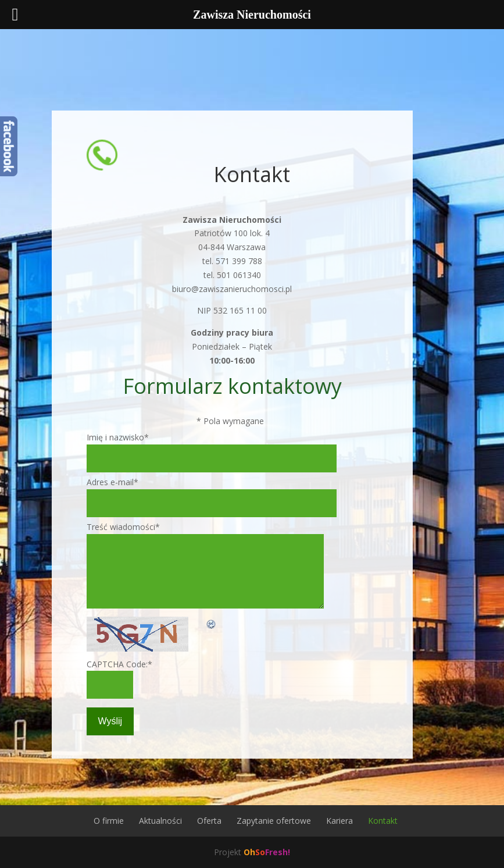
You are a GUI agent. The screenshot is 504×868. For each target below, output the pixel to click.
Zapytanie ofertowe (274, 821)
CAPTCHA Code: (119, 664)
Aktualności (160, 821)
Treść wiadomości (123, 527)
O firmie (109, 821)
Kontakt (383, 821)
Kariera (339, 821)
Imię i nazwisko (118, 437)
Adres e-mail (112, 482)
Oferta (209, 821)
